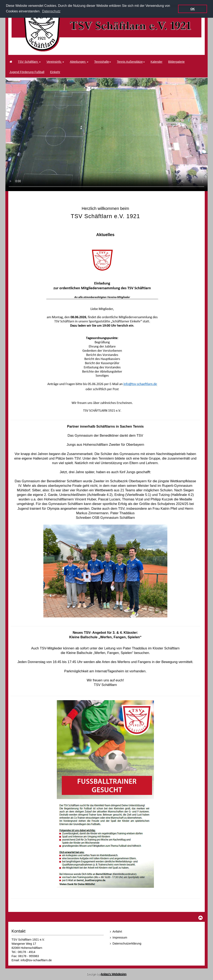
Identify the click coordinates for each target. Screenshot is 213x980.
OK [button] (193, 9)
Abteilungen (79, 62)
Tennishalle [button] (103, 62)
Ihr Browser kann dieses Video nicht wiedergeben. (106, 134)
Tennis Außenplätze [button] (131, 62)
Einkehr (55, 72)
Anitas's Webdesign (113, 974)
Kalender (156, 62)
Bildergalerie (176, 62)
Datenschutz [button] (51, 11)
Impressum (120, 937)
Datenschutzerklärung (127, 943)
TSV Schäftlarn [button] (29, 62)
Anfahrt (117, 932)
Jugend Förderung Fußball (27, 72)
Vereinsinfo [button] (55, 62)
